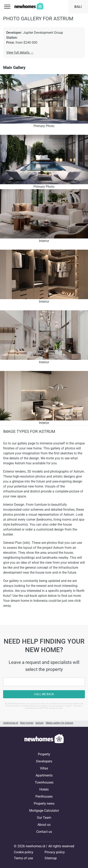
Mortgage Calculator (44, 811)
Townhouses (44, 782)
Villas (44, 768)
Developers (44, 761)
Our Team (44, 818)
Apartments (44, 775)
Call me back (44, 694)
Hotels (44, 789)
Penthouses (44, 796)
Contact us (44, 832)
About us (44, 825)
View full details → (20, 52)
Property (44, 754)
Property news (44, 804)
